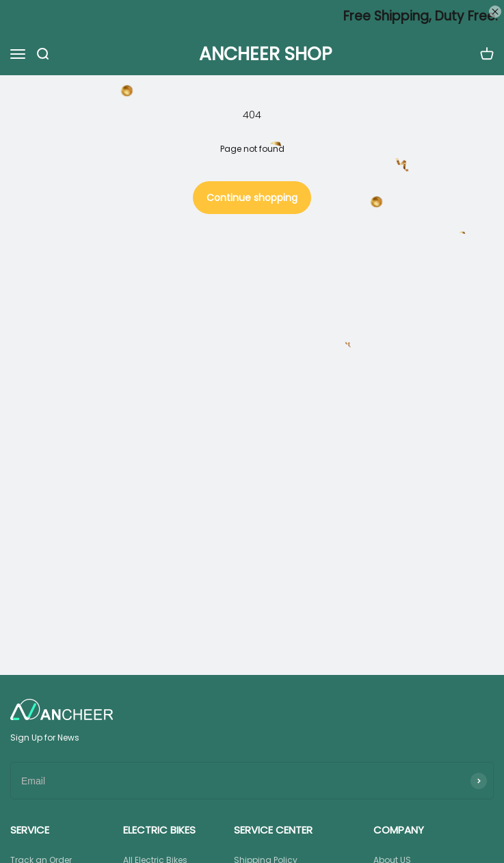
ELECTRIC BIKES (159, 830)
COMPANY (399, 830)
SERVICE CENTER (273, 830)
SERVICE (30, 830)
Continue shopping (252, 198)
